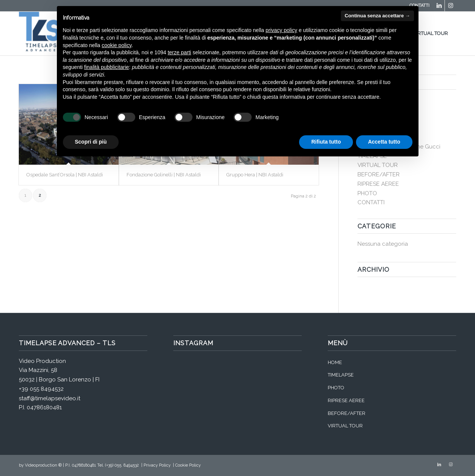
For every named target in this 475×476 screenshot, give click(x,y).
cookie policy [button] (117, 45)
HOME (335, 362)
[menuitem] (433, 34)
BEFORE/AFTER (379, 174)
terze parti (179, 52)
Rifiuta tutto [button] (326, 142)
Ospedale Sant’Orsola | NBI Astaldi (65, 175)
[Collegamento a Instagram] (451, 6)
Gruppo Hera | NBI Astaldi (255, 175)
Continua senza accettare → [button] (377, 16)
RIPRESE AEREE (378, 184)
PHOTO (367, 193)
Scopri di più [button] (91, 142)
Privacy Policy (157, 465)
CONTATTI (371, 202)
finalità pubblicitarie (106, 67)
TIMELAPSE (341, 375)
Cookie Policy (188, 465)
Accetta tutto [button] (384, 142)
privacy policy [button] (281, 30)
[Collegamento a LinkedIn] (439, 6)
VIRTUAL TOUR (378, 165)
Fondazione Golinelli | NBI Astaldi (164, 175)
